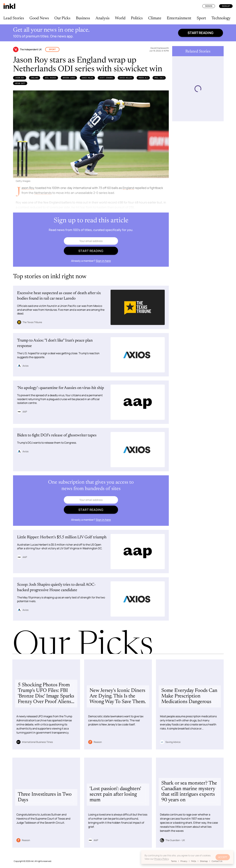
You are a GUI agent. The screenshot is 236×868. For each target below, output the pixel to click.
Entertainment (179, 18)
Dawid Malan (87, 78)
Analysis (103, 18)
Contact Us (217, 861)
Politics (137, 18)
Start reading (201, 33)
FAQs (194, 861)
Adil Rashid (50, 78)
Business (83, 18)
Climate (155, 18)
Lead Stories (14, 18)
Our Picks (62, 18)
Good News (39, 18)
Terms (174, 861)
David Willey (126, 78)
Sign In (209, 6)
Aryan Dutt (20, 83)
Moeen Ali (143, 78)
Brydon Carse (69, 78)
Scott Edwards (106, 78)
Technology (221, 18)
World (120, 18)
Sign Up (226, 6)
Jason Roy (20, 78)
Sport (201, 18)
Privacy (184, 861)
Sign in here (103, 261)
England (35, 78)
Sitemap (204, 861)
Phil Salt (159, 78)
